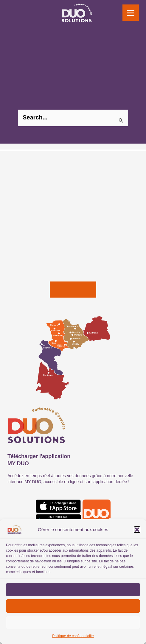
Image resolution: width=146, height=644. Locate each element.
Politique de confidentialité (73, 636)
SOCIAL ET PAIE (24, 214)
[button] (137, 530)
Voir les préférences (73, 622)
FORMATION (21, 267)
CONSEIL (17, 192)
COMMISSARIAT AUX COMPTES (42, 224)
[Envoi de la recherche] (121, 121)
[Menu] (131, 13)
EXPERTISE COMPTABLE (33, 203)
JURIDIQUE (19, 235)
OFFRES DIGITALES (28, 246)
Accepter (73, 589)
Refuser (73, 606)
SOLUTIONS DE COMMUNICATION (44, 256)
